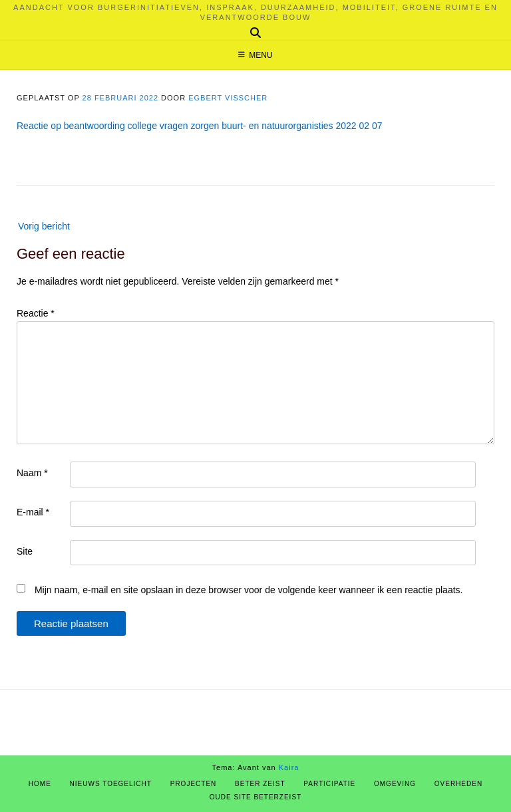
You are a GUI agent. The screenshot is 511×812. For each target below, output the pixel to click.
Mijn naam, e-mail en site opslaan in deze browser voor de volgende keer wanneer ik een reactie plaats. (249, 590)
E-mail (33, 512)
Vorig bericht (44, 226)
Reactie (36, 313)
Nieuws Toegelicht (111, 784)
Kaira (289, 767)
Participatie (329, 784)
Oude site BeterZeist (255, 797)
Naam (32, 473)
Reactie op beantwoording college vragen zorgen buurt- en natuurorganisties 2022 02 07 (200, 126)
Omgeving (395, 784)
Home (40, 784)
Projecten (194, 784)
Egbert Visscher (228, 98)
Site (25, 551)
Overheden (458, 784)
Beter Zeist (260, 784)
